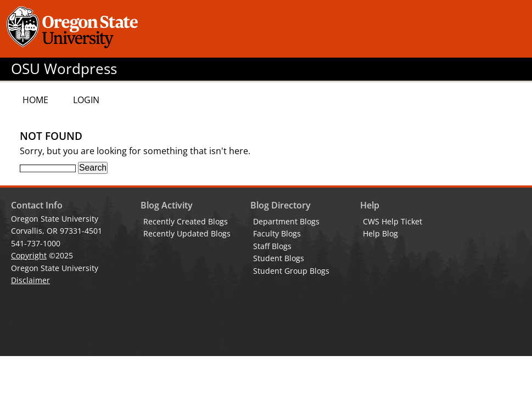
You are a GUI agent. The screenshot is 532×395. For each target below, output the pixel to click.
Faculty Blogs (277, 233)
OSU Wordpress (64, 69)
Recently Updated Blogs (187, 233)
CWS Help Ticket (393, 221)
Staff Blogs (272, 246)
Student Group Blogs (291, 271)
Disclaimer (30, 280)
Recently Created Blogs (186, 221)
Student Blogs (279, 258)
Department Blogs (286, 221)
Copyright (29, 255)
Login (86, 100)
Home (35, 100)
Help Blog (380, 233)
